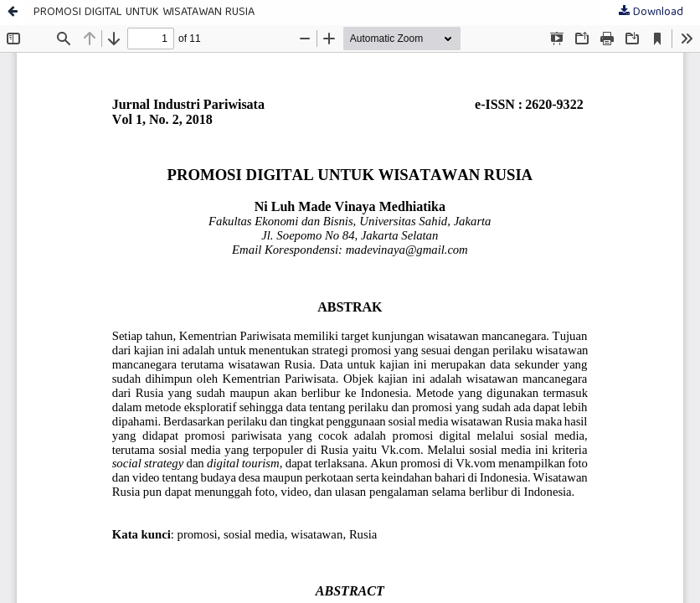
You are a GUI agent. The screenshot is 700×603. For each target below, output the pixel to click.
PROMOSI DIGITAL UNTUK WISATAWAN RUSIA (144, 13)
